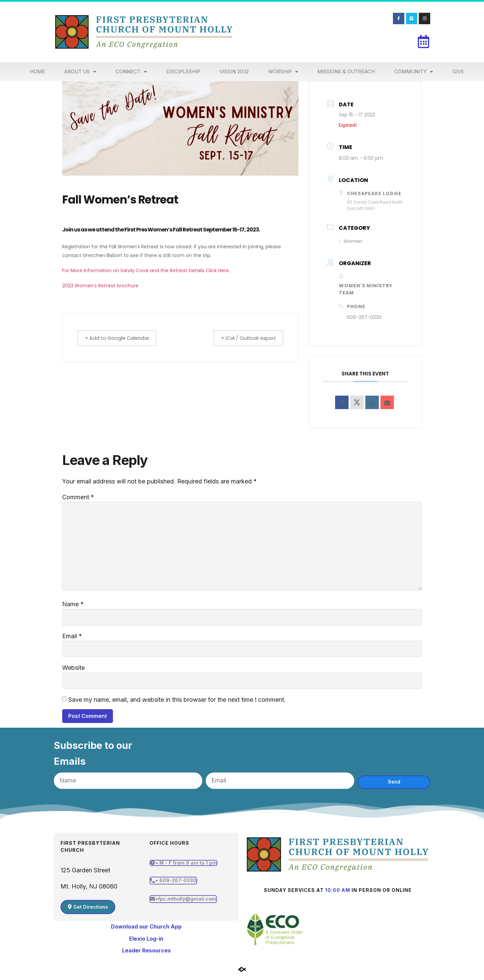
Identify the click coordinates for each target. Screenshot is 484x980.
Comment (78, 497)
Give (458, 71)
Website (73, 671)
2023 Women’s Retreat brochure (100, 286)
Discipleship (183, 71)
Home (37, 71)
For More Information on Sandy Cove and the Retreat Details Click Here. (146, 270)
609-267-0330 (364, 317)
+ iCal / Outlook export (245, 338)
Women (351, 241)
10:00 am (338, 894)
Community (414, 72)
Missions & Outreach (346, 71)
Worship (283, 72)
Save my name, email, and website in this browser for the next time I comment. (177, 703)
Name (73, 607)
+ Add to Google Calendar (120, 338)
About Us (80, 72)
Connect (131, 72)
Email (72, 639)
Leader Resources (146, 954)
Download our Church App (146, 931)
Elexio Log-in (146, 943)
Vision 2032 (234, 71)
